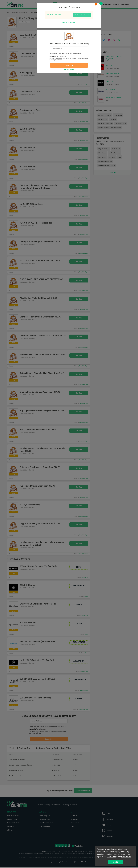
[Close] (101, 3)
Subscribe (69, 65)
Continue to (69, 22)
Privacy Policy (69, 70)
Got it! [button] (116, 862)
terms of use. (126, 857)
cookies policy (112, 857)
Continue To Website (82, 15)
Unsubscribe (53, 56)
